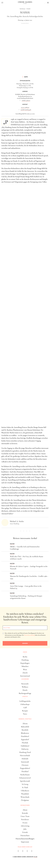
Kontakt (25, 813)
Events (25, 823)
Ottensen (25, 765)
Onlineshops (25, 704)
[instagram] (23, 852)
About (25, 810)
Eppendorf (25, 739)
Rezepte (25, 711)
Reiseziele (25, 684)
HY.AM (35, 857)
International (25, 676)
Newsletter (25, 819)
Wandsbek (25, 794)
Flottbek (25, 743)
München (25, 666)
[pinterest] (27, 852)
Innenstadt (25, 762)
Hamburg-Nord (25, 752)
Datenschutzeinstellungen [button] (25, 839)
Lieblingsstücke (25, 701)
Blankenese (25, 733)
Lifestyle (25, 696)
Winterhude (25, 797)
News (25, 714)
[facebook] (18, 852)
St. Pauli (25, 787)
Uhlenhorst (25, 791)
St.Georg (25, 784)
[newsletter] (32, 852)
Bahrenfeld (25, 727)
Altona (25, 723)
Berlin (25, 657)
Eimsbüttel (25, 736)
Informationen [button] (25, 805)
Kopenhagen (25, 663)
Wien (25, 670)
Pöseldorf (25, 771)
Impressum (25, 842)
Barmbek (25, 730)
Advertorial (25, 23)
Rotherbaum (25, 775)
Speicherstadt (25, 781)
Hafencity (25, 749)
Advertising (25, 826)
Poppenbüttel (25, 768)
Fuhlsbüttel (25, 746)
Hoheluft (25, 759)
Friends (25, 832)
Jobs (25, 829)
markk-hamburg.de (26, 110)
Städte (25, 652)
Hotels (25, 690)
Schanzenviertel (25, 778)
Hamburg (25, 660)
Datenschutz (25, 835)
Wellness (25, 687)
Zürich (25, 673)
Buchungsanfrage (25, 693)
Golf (25, 708)
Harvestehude (25, 755)
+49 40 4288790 (25, 107)
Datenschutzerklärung (29, 635)
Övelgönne (25, 800)
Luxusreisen (25, 679)
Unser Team (25, 816)
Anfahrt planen (26, 101)
